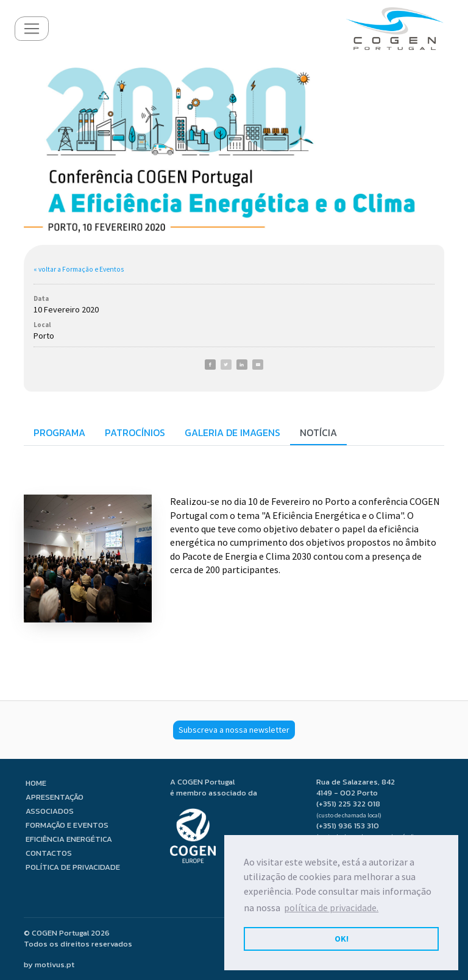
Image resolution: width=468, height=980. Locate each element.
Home (36, 783)
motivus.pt (55, 964)
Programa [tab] (59, 432)
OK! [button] (342, 939)
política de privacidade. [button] (331, 908)
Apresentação (55, 797)
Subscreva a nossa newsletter (234, 730)
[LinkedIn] (242, 365)
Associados (50, 811)
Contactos (49, 853)
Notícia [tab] (318, 432)
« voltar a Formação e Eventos (79, 269)
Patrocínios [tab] (135, 432)
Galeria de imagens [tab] (232, 432)
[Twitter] (226, 365)
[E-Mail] (258, 365)
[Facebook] (210, 365)
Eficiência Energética (69, 839)
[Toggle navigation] (32, 29)
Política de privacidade (73, 867)
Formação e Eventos (67, 825)
